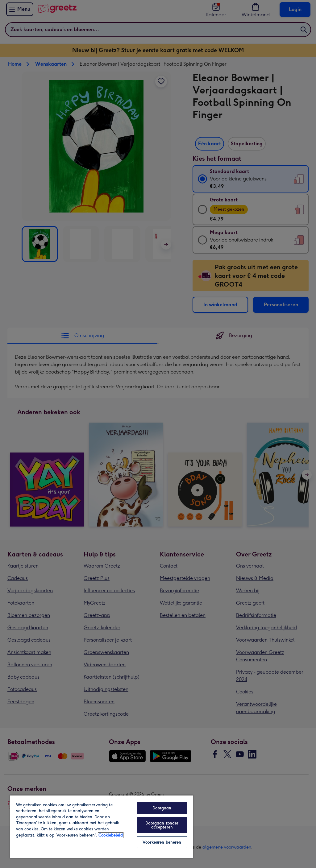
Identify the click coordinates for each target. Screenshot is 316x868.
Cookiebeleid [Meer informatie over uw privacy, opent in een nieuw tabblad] (111, 835)
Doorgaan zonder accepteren (162, 825)
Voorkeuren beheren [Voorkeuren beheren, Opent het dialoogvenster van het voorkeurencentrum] (162, 842)
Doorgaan (162, 808)
